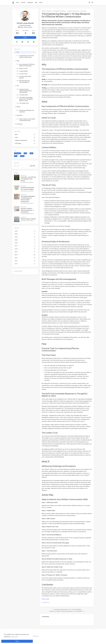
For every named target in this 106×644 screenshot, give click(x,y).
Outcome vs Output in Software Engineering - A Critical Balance (27, 210)
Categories (30, 2)
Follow (25, 37)
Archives (23, 2)
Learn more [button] (15, 637)
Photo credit (45, 599)
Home (18, 2)
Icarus (37, 636)
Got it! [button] (17, 641)
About (41, 2)
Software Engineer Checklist (28, 219)
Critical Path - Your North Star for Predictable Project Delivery (28, 179)
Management (46, 602)
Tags (36, 2)
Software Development (60, 11)
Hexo (33, 636)
